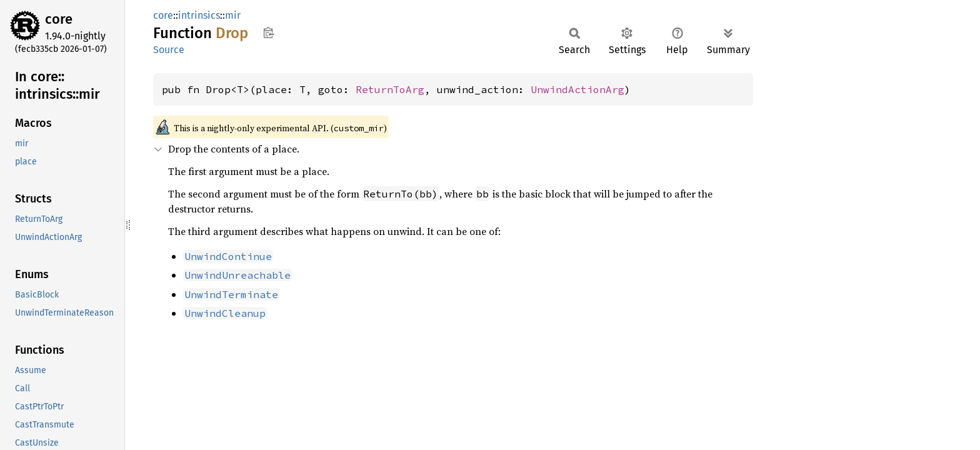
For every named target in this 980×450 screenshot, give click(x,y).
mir (233, 15)
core (59, 19)
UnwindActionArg (577, 89)
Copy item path (268, 32)
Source (169, 50)
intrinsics (199, 15)
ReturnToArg (390, 89)
